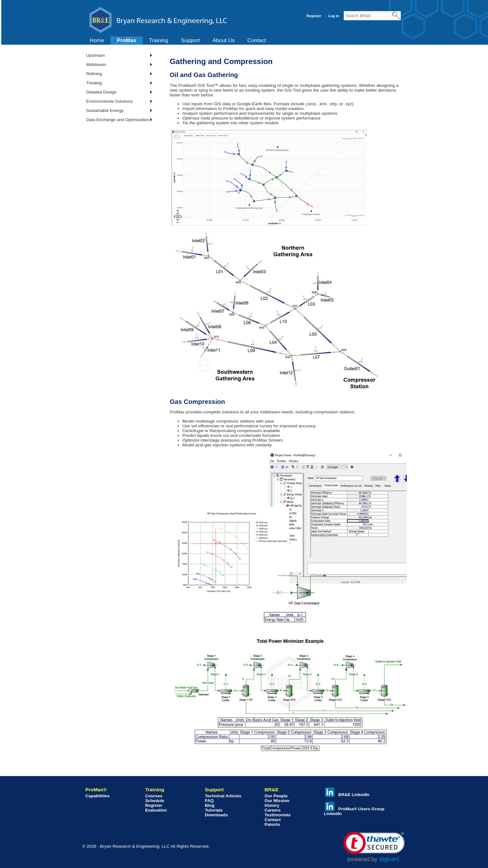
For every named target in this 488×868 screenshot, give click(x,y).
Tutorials (214, 810)
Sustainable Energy (105, 110)
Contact (257, 40)
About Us (224, 40)
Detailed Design (101, 92)
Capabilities (97, 796)
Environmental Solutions (110, 101)
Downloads (216, 815)
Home (97, 40)
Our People (276, 796)
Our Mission (277, 801)
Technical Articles (223, 796)
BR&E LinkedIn (347, 795)
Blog (210, 805)
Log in (334, 16)
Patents (272, 824)
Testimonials (277, 815)
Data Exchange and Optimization (118, 120)
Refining (94, 74)
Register (314, 16)
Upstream (96, 55)
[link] (374, 847)
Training (159, 40)
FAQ (209, 801)
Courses (154, 796)
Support (191, 40)
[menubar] (178, 41)
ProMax (126, 40)
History (272, 805)
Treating (94, 83)
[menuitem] (97, 41)
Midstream (96, 65)
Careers (273, 810)
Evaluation (156, 810)
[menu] (117, 87)
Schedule (155, 801)
